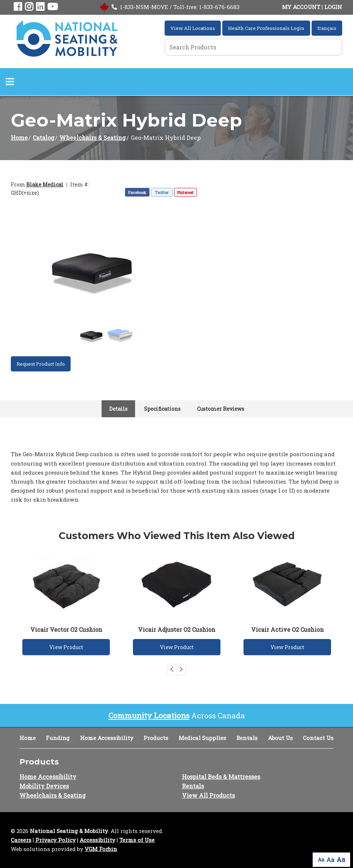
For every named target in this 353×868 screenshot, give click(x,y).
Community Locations (149, 715)
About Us (280, 738)
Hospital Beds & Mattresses (221, 777)
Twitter (162, 192)
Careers (21, 840)
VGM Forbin (101, 849)
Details (118, 409)
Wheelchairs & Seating (93, 138)
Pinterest (185, 192)
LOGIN (333, 7)
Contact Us (318, 738)
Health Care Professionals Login (266, 28)
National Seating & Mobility (69, 831)
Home (19, 138)
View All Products (208, 795)
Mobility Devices (44, 786)
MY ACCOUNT (301, 7)
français (327, 28)
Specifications (162, 409)
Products (156, 738)
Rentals (247, 738)
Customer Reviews (221, 409)
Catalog (44, 138)
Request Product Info (41, 364)
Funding (58, 738)
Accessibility (97, 840)
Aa (321, 860)
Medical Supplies (202, 738)
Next (181, 669)
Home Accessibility (107, 738)
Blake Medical (45, 184)
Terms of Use (137, 840)
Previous (172, 669)
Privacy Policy (55, 840)
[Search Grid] (253, 47)
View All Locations (193, 28)
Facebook (137, 192)
